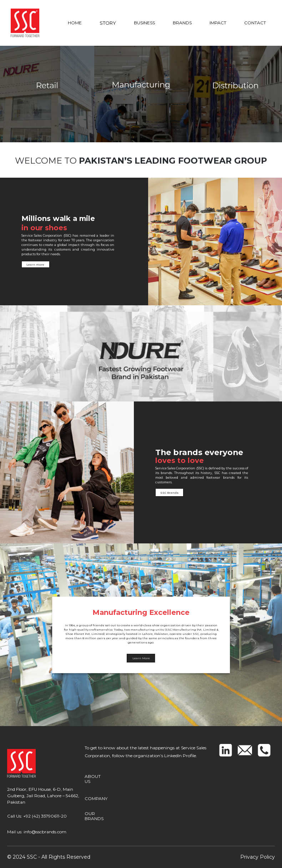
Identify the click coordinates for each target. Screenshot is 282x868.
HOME (75, 23)
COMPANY (96, 796)
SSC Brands (197, 493)
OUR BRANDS (94, 814)
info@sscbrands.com (45, 832)
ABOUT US (96, 778)
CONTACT (255, 23)
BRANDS (182, 23)
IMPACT (218, 23)
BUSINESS (144, 23)
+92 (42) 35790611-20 (45, 816)
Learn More (141, 658)
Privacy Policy (258, 857)
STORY (108, 23)
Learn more (27, 265)
